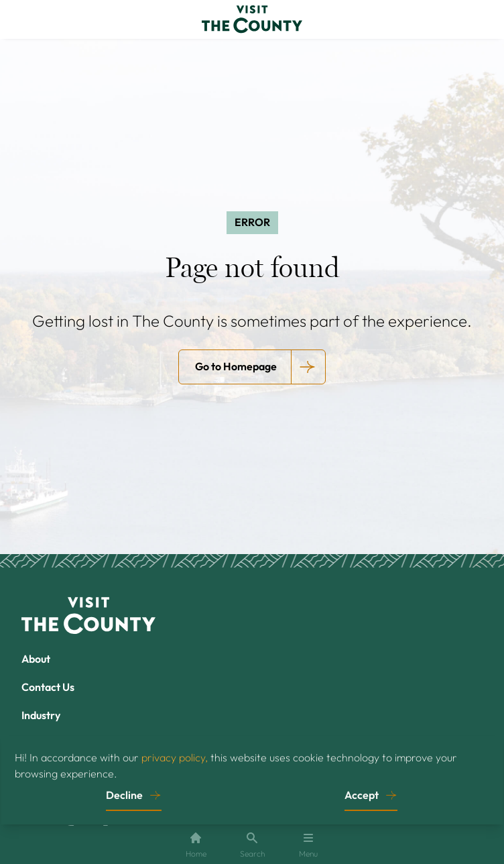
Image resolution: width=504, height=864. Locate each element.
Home (196, 845)
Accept (362, 795)
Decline (124, 795)
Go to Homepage (236, 366)
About (36, 659)
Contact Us (48, 687)
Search (252, 845)
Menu (308, 845)
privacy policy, (175, 757)
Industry (41, 715)
